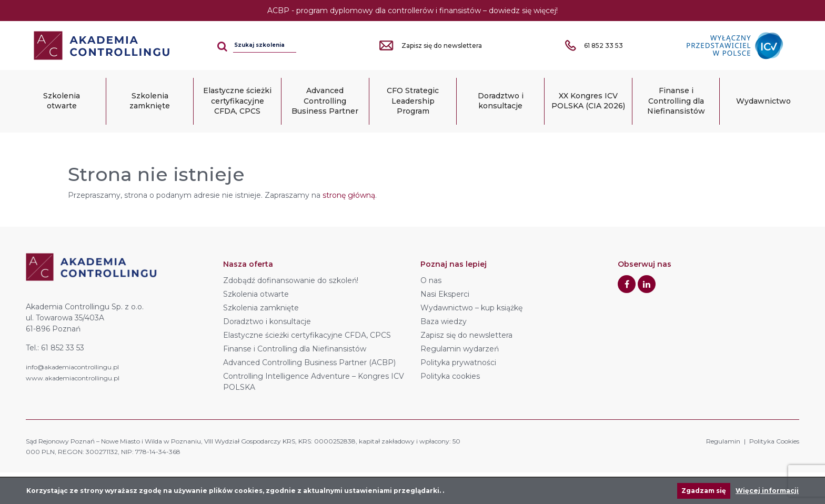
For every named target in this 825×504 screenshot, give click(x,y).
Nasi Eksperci (445, 294)
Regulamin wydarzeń (460, 349)
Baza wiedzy (444, 321)
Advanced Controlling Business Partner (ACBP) (309, 362)
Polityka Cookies (774, 441)
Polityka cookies (450, 376)
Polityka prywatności (458, 362)
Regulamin (723, 441)
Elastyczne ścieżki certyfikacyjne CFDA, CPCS (237, 101)
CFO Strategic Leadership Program (413, 101)
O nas (431, 280)
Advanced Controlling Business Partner (325, 101)
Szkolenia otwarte (62, 101)
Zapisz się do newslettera (466, 335)
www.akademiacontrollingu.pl (73, 378)
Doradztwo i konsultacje (501, 101)
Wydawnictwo (763, 101)
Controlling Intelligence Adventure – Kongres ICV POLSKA (314, 382)
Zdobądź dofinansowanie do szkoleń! (291, 280)
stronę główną (349, 195)
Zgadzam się (704, 491)
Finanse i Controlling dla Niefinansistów (676, 101)
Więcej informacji (767, 491)
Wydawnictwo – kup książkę (471, 308)
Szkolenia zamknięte (150, 101)
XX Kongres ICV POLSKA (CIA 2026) (588, 101)
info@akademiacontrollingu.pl (72, 367)
